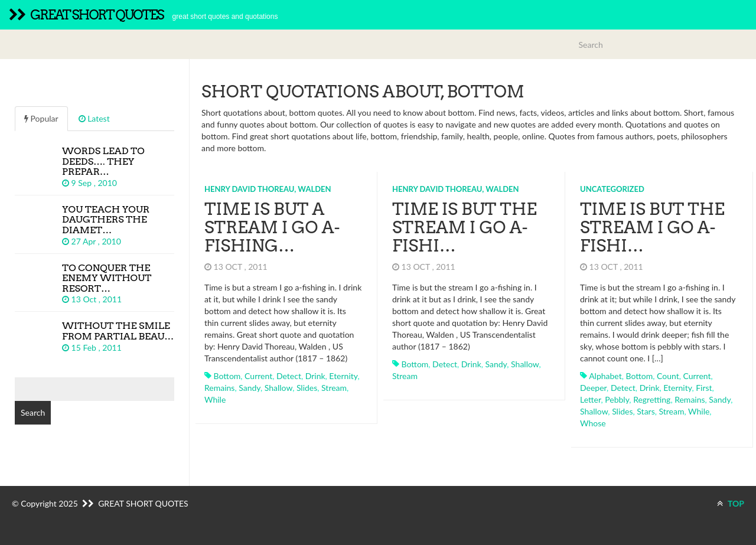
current (258, 376)
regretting (652, 399)
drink (315, 376)
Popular (41, 118)
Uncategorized (612, 189)
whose (593, 423)
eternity (343, 376)
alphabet (605, 376)
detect (289, 376)
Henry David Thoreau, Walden (268, 189)
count (668, 376)
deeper (593, 388)
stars (646, 411)
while (215, 399)
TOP (731, 503)
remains (219, 388)
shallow (278, 388)
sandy (250, 388)
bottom (227, 376)
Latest (94, 118)
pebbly (617, 399)
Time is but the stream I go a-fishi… (465, 227)
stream (334, 388)
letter (590, 399)
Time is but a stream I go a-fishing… (272, 227)
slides (307, 388)
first (704, 388)
